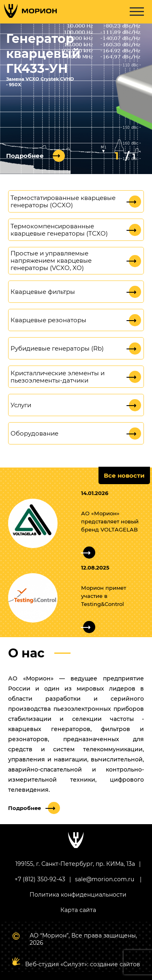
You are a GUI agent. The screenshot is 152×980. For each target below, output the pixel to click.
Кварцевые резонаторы (48, 320)
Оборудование (34, 434)
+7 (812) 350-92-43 (40, 879)
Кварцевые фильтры (43, 292)
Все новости (124, 475)
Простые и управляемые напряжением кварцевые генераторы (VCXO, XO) (51, 261)
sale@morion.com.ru (105, 879)
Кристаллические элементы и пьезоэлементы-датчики (58, 377)
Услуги (21, 405)
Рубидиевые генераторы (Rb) (57, 349)
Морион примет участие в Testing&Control (104, 596)
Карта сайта (78, 910)
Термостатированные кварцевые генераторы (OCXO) (63, 202)
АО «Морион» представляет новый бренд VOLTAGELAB (110, 521)
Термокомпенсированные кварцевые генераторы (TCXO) (59, 230)
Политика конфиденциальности (78, 895)
